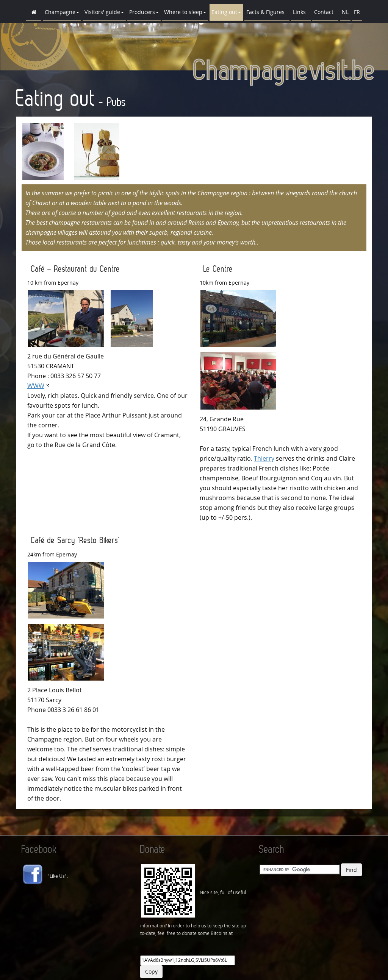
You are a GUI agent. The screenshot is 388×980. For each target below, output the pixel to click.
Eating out (226, 12)
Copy (151, 971)
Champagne (62, 12)
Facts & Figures (267, 12)
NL (345, 12)
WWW (36, 386)
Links (301, 12)
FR (357, 12)
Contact (325, 12)
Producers (144, 12)
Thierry (264, 458)
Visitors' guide (104, 12)
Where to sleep (185, 12)
